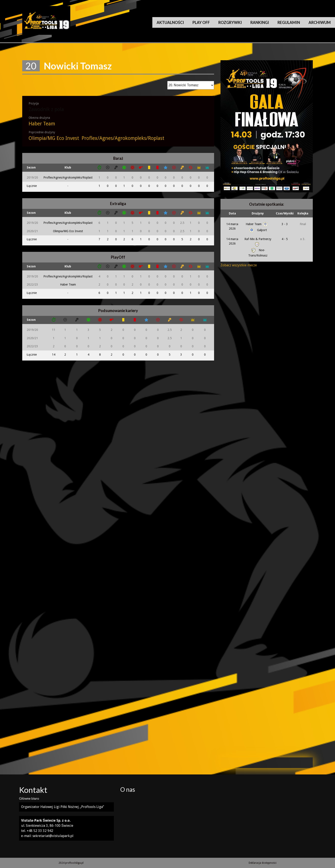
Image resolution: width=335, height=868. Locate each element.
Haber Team (42, 124)
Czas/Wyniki (285, 213)
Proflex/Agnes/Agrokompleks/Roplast (123, 138)
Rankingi (260, 22)
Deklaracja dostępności (263, 863)
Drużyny (258, 213)
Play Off (201, 22)
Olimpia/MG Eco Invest (54, 138)
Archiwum (320, 22)
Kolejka (303, 213)
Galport (258, 230)
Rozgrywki (230, 22)
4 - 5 (285, 239)
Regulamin (289, 22)
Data (232, 213)
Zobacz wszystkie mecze (239, 265)
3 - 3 (285, 224)
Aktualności (170, 22)
